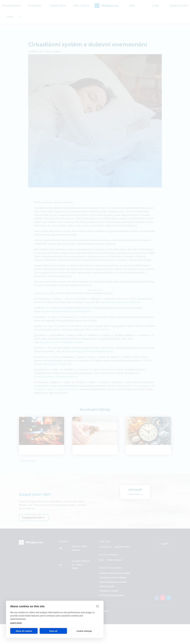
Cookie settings (84, 631)
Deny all (53, 631)
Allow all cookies (24, 631)
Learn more (16, 623)
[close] (98, 606)
